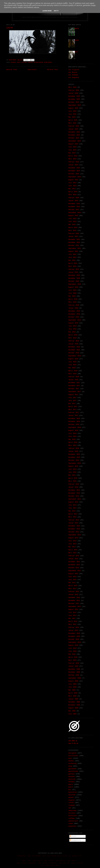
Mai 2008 (72, 711)
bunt (70, 758)
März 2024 (72, 159)
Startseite (32, 70)
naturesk (72, 795)
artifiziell (73, 756)
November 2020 (74, 278)
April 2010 (73, 657)
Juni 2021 (72, 257)
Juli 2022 (72, 219)
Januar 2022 (73, 236)
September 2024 (75, 141)
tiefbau (72, 818)
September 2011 (75, 606)
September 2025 (75, 105)
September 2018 (75, 356)
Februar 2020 (74, 305)
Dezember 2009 (74, 669)
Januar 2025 (73, 129)
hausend (72, 777)
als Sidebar (73, 75)
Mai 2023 (72, 189)
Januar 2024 (73, 165)
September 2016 (75, 427)
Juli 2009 (72, 684)
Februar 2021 (74, 269)
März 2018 (72, 374)
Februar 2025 (74, 126)
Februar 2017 (74, 413)
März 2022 (72, 231)
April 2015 (73, 478)
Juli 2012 (72, 577)
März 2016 (72, 445)
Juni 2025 (72, 114)
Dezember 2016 (74, 419)
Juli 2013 (72, 541)
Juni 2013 (72, 544)
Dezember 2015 (74, 454)
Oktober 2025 (74, 102)
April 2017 (73, 407)
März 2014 (72, 517)
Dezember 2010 (74, 633)
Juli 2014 (72, 505)
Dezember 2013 (74, 526)
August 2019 (73, 323)
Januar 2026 (73, 93)
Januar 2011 (73, 630)
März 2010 (72, 660)
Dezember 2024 (74, 132)
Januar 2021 (73, 272)
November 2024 (74, 135)
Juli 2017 (72, 398)
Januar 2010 (73, 666)
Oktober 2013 (74, 532)
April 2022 (73, 228)
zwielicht (72, 826)
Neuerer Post (12, 70)
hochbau (72, 782)
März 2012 (72, 589)
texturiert (73, 816)
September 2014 (75, 499)
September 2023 (75, 177)
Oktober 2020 (74, 281)
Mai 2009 (72, 690)
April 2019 (73, 335)
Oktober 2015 (74, 460)
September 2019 (75, 320)
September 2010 (75, 642)
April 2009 (73, 693)
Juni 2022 (72, 222)
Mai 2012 (72, 583)
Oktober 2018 (74, 353)
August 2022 (73, 216)
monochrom (38, 62)
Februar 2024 (74, 162)
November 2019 (74, 314)
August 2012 (73, 574)
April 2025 (73, 120)
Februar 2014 (74, 520)
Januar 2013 (73, 559)
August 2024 (73, 144)
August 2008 (73, 708)
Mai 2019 (72, 332)
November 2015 (74, 457)
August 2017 (73, 395)
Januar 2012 (73, 595)
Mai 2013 (72, 547)
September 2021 (75, 248)
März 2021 (72, 266)
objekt (71, 797)
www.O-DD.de (73, 743)
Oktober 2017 (74, 389)
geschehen (72, 769)
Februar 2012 (74, 592)
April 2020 (73, 299)
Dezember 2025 (74, 96)
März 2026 (72, 87)
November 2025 (74, 99)
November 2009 (74, 672)
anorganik (72, 753)
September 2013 (75, 535)
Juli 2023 (72, 183)
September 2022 (75, 213)
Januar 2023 (73, 201)
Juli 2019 (72, 326)
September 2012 (75, 571)
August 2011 (73, 609)
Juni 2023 (72, 186)
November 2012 (74, 565)
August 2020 (73, 287)
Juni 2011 (72, 615)
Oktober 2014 (74, 496)
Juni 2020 (72, 293)
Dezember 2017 (74, 383)
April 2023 (73, 192)
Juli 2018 (72, 362)
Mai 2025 (72, 117)
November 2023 (74, 171)
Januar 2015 (73, 487)
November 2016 (74, 421)
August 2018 (73, 359)
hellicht (72, 779)
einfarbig (72, 764)
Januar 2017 (73, 416)
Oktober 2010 (74, 639)
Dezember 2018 (74, 347)
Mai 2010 (72, 654)
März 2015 (72, 481)
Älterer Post (53, 70)
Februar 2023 (74, 198)
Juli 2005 (72, 714)
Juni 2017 (72, 401)
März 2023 (72, 195)
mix (70, 790)
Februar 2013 (74, 556)
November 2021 (74, 242)
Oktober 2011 (74, 604)
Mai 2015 (72, 475)
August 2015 (73, 466)
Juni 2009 (72, 687)
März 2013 (72, 553)
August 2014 (73, 502)
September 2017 (75, 392)
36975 (77, 29)
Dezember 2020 (74, 275)
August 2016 (73, 430)
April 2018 (73, 371)
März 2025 (72, 123)
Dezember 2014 (74, 490)
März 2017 (72, 410)
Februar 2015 (74, 484)
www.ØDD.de (73, 741)
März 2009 (72, 696)
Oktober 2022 (74, 210)
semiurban (48, 62)
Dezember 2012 (74, 562)
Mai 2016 (72, 439)
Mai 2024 (72, 153)
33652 (77, 40)
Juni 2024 (72, 150)
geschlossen (73, 771)
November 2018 (74, 350)
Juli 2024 (72, 147)
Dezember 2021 (74, 239)
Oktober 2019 (74, 317)
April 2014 (73, 514)
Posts (73, 836)
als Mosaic (73, 72)
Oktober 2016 (74, 424)
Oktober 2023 (74, 174)
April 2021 (73, 263)
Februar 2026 (74, 90)
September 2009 (75, 678)
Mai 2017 (72, 404)
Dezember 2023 (74, 168)
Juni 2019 (72, 329)
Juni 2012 (72, 580)
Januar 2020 (73, 308)
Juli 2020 (72, 290)
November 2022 (74, 207)
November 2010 (74, 636)
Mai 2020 (72, 296)
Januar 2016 (73, 451)
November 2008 (74, 705)
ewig (19, 62)
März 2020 (72, 302)
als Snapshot (74, 78)
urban (71, 824)
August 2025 (73, 108)
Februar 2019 (74, 341)
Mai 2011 (72, 618)
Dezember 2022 (74, 204)
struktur (72, 813)
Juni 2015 (72, 472)
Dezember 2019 (74, 311)
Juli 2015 (72, 469)
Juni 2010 (72, 651)
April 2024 (73, 156)
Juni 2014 (72, 508)
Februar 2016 (74, 448)
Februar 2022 (74, 233)
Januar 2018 (73, 380)
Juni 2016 (72, 436)
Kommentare (75, 840)
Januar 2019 (73, 344)
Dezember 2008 (74, 702)
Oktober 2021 (74, 245)
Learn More (47, 11)
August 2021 (73, 251)
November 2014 (74, 493)
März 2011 (72, 624)
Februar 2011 (74, 627)
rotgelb (72, 805)
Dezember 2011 (74, 598)
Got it (56, 11)
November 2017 (74, 386)
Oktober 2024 (74, 138)
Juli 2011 (72, 612)
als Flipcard (74, 70)
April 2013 (73, 550)
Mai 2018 (72, 368)
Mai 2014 (72, 511)
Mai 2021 (72, 260)
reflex (71, 803)
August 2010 (73, 645)
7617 (76, 52)
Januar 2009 (73, 699)
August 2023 (73, 180)
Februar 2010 (74, 663)
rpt (70, 808)
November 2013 (74, 529)
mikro (71, 787)
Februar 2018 (74, 377)
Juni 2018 (72, 365)
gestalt (24, 62)
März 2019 (72, 338)
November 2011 (74, 601)
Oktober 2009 (74, 675)
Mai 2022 (72, 225)
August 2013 (73, 538)
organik (72, 800)
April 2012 (73, 586)
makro (31, 62)
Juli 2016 (72, 433)
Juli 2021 (72, 254)
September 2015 (75, 463)
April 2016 (73, 442)
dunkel (14, 62)
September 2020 (75, 284)
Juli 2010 (72, 648)
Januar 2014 (73, 523)
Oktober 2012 (74, 568)
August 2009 (73, 681)
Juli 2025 (72, 111)
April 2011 (73, 621)
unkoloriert (73, 821)
